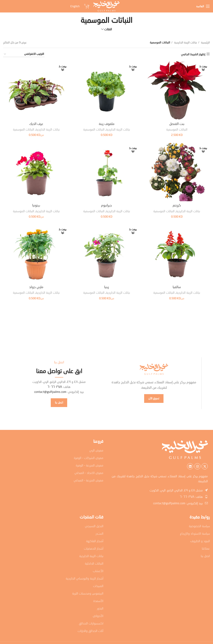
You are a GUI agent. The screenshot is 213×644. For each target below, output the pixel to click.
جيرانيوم (106, 205)
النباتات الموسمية (177, 129)
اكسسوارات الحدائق (91, 623)
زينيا (107, 287)
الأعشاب (98, 571)
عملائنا (206, 548)
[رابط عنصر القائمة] (160, 497)
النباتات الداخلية (94, 563)
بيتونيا (36, 205)
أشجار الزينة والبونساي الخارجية (85, 578)
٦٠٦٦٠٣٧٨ (55, 387)
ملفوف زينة (107, 124)
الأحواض (98, 616)
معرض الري (96, 450)
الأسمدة (98, 601)
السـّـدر (100, 533)
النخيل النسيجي (94, 526)
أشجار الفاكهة (95, 541)
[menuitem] (41, 6)
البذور (100, 608)
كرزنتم (177, 205)
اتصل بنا (205, 556)
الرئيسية (205, 42)
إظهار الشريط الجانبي (193, 54)
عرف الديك (36, 124)
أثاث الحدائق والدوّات (90, 631)
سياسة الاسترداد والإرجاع (195, 533)
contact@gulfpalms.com (50, 392)
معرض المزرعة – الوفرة (90, 465)
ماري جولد (36, 287)
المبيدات (98, 586)
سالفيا (177, 287)
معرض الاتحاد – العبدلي (89, 473)
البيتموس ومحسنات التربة (88, 593)
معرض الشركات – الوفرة (89, 458)
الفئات (108, 29)
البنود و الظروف (200, 541)
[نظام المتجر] (24, 54)
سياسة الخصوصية (199, 526)
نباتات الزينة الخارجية (185, 42)
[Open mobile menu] (203, 6)
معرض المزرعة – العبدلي (89, 480)
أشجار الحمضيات (94, 548)
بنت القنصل (177, 124)
